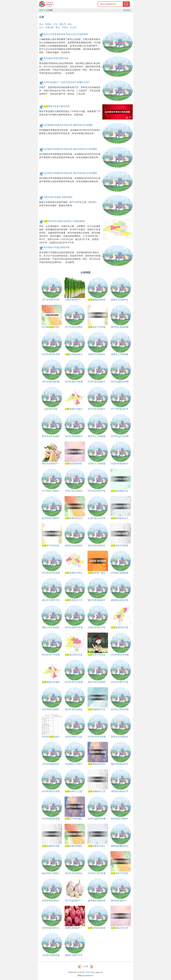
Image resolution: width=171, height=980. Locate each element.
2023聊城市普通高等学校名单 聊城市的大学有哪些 (68, 125)
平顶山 (65, 27)
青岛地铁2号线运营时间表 (56, 58)
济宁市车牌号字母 (51, 300)
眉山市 (63, 24)
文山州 (73, 27)
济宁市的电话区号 (120, 409)
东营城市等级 (51, 409)
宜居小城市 (90, 972)
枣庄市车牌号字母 (97, 491)
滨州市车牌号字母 (120, 682)
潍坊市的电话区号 (120, 764)
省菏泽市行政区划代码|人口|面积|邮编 (64, 221)
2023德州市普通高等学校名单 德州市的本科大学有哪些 (70, 149)
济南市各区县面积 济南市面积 (58, 197)
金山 (70, 24)
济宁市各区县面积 (74, 327)
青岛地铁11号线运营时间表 (57, 247)
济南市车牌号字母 (97, 627)
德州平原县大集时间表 (57, 106)
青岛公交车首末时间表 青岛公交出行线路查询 (66, 34)
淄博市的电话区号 (120, 791)
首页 (41, 10)
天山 (55, 24)
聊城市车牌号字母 (74, 955)
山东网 (85, 966)
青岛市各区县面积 (51, 436)
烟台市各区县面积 (74, 709)
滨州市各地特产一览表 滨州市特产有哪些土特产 (67, 82)
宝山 (41, 24)
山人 (41, 27)
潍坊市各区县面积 (97, 682)
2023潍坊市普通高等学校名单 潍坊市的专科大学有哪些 (70, 173)
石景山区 (49, 27)
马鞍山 (48, 24)
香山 (58, 27)
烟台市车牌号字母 (51, 600)
